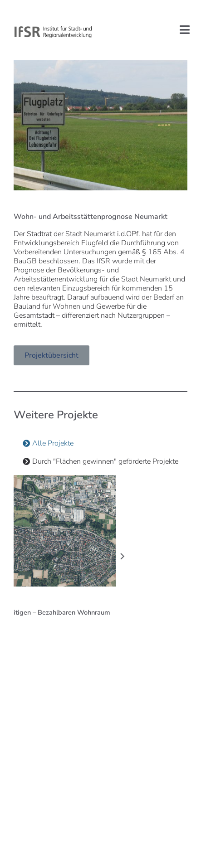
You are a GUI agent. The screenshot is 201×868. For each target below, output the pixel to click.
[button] (70, 556)
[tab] (48, 443)
